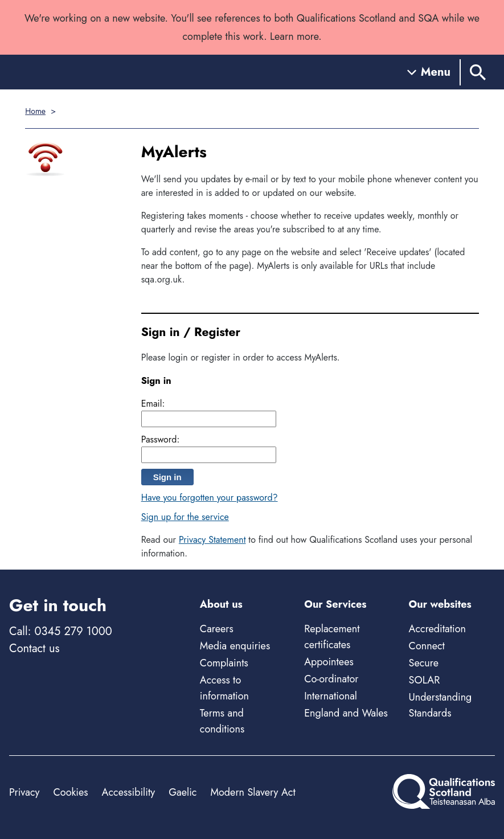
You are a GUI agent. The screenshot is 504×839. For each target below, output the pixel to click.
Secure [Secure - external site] (424, 663)
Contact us (34, 648)
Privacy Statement (212, 540)
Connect (427, 646)
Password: (161, 439)
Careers (217, 629)
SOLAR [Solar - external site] (425, 680)
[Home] (60, 72)
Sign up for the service (185, 517)
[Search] (478, 72)
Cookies (70, 792)
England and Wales (346, 713)
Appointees (329, 662)
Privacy (24, 792)
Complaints (224, 663)
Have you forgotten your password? (210, 498)
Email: (153, 404)
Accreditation (437, 629)
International (331, 696)
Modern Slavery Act (253, 792)
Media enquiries (235, 646)
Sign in (167, 477)
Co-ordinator (331, 679)
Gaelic (183, 792)
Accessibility (129, 792)
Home (35, 111)
